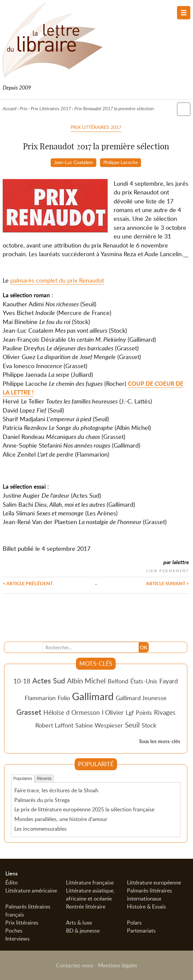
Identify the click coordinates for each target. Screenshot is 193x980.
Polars (134, 923)
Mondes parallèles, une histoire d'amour (61, 819)
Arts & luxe (79, 923)
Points (144, 712)
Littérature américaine (31, 890)
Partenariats (141, 931)
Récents (44, 779)
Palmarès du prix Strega (42, 800)
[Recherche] (91, 647)
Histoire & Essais (146, 907)
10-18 (22, 681)
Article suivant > (167, 583)
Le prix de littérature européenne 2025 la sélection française (84, 809)
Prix (23, 108)
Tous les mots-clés (159, 741)
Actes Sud (49, 680)
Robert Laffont (54, 725)
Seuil (132, 725)
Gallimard (93, 696)
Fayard (169, 681)
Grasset (29, 712)
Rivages (165, 712)
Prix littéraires (22, 923)
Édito (11, 882)
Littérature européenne (154, 882)
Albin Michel (86, 681)
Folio (64, 698)
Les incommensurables (40, 829)
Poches (14, 931)
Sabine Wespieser (99, 725)
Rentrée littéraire (86, 907)
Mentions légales (118, 965)
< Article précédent (28, 583)
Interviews (17, 939)
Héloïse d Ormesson (72, 712)
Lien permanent (168, 570)
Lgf (130, 712)
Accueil (9, 108)
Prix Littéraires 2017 (51, 108)
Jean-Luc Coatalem (73, 162)
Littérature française (90, 882)
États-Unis (144, 681)
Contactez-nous (75, 965)
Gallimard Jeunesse (141, 698)
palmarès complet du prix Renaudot (57, 280)
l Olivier (113, 712)
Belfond (118, 681)
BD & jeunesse (83, 931)
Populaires (23, 779)
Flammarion (40, 698)
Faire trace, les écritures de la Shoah (56, 790)
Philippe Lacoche (120, 162)
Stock (149, 725)
